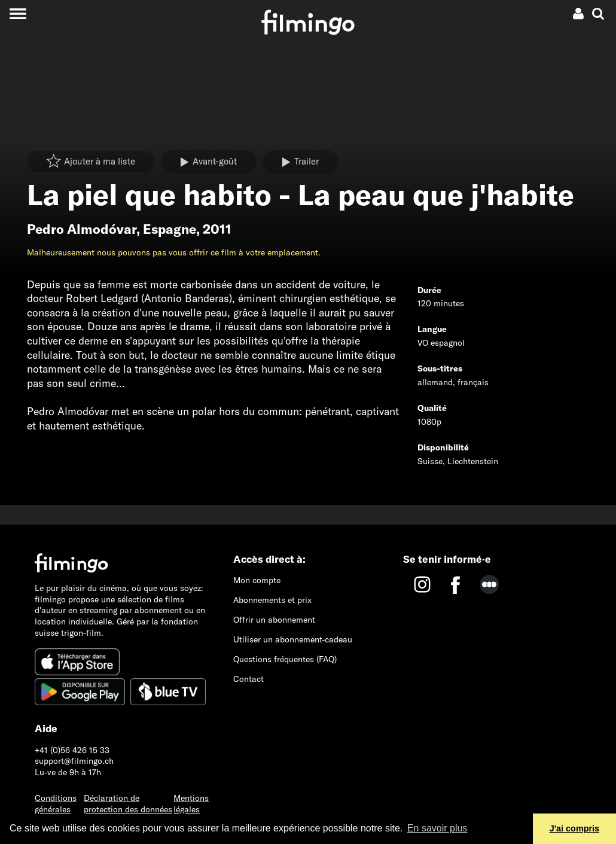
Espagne (170, 229)
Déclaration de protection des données (128, 804)
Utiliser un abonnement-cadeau (293, 639)
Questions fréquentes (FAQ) (285, 659)
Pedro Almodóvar (82, 229)
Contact (248, 679)
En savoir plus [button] (437, 828)
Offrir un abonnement (274, 620)
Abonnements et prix (272, 600)
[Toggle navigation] (18, 13)
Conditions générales (56, 804)
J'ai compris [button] (574, 828)
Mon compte (257, 580)
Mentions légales (191, 804)
